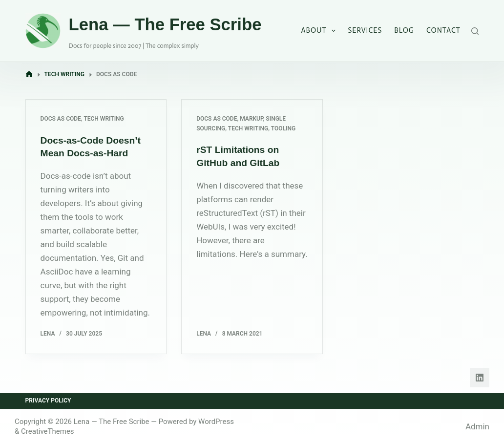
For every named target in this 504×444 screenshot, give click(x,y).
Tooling (283, 128)
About (321, 31)
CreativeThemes (48, 431)
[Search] (475, 31)
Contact (443, 30)
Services (365, 30)
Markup (251, 119)
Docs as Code (61, 119)
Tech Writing (104, 119)
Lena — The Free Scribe (165, 24)
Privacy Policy (48, 401)
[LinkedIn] (480, 378)
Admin (477, 426)
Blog (404, 30)
